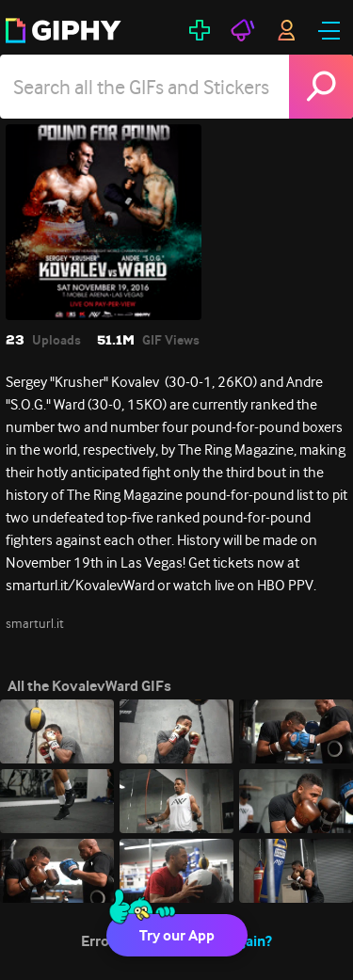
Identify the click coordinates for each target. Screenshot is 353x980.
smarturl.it (35, 623)
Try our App (177, 935)
